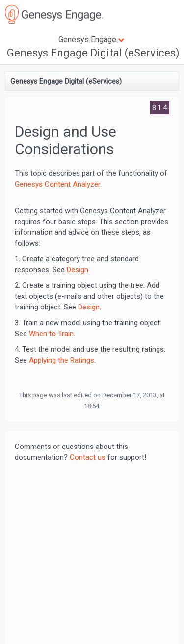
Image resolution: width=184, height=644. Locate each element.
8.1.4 (159, 108)
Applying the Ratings (62, 360)
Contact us (88, 457)
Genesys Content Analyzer (57, 184)
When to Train (51, 334)
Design (78, 270)
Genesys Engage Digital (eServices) (93, 53)
